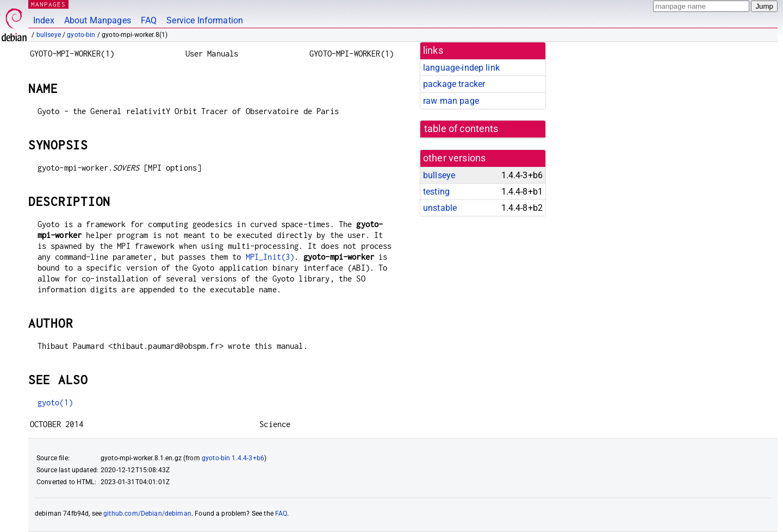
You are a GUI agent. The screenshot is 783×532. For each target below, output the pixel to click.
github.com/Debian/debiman (147, 514)
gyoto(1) (55, 402)
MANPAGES (48, 4)
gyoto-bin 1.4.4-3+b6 (233, 458)
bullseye (49, 35)
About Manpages (98, 20)
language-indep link (461, 68)
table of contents (461, 129)
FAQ (149, 20)
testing (436, 192)
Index (44, 20)
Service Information (205, 20)
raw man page (451, 101)
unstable (440, 208)
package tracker (454, 84)
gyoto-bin (81, 35)
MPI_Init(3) (270, 257)
